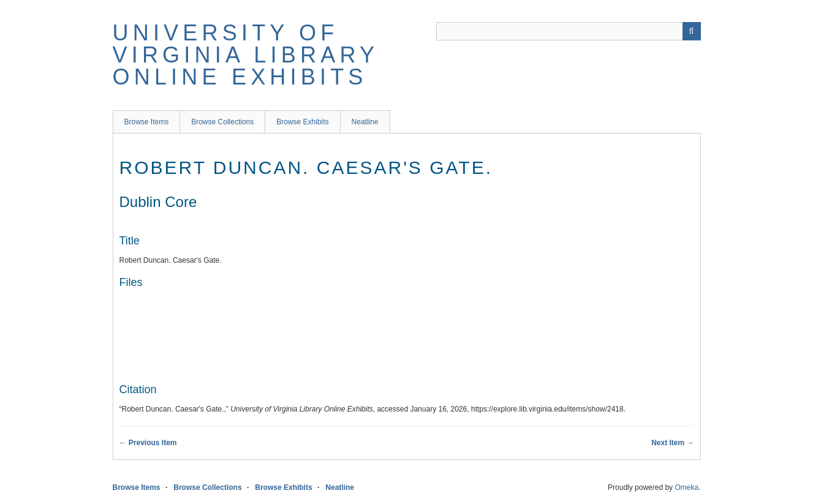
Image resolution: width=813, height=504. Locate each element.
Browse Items (147, 122)
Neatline (365, 122)
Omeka (686, 487)
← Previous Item (148, 443)
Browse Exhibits (302, 122)
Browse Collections (222, 122)
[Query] (569, 31)
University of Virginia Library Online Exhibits (246, 55)
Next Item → (672, 443)
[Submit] (692, 31)
